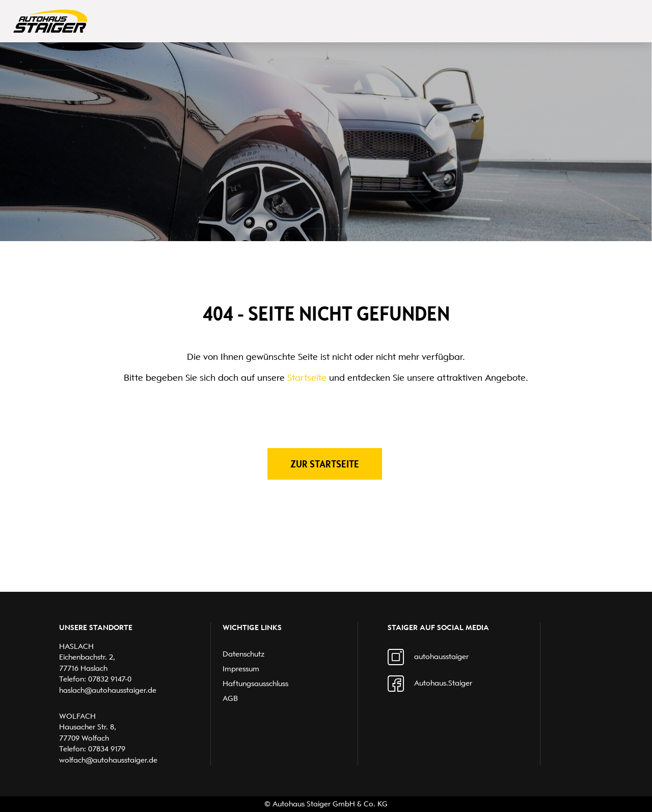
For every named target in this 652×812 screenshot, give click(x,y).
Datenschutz (243, 654)
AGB (230, 698)
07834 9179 (107, 749)
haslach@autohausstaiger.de (108, 690)
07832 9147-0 (110, 679)
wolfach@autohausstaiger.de (108, 760)
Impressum (241, 669)
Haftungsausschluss (255, 684)
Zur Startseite (325, 464)
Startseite (307, 378)
